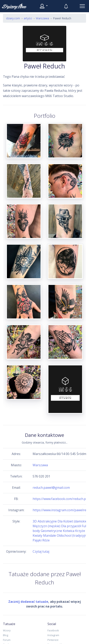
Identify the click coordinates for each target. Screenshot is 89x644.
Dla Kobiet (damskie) (73, 521)
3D (35, 521)
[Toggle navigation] (82, 6)
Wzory (7, 630)
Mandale (50, 535)
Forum (7, 640)
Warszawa (40, 465)
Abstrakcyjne (47, 521)
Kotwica (69, 531)
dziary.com (13, 18)
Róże (46, 540)
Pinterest (53, 640)
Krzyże (80, 531)
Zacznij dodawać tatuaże (28, 602)
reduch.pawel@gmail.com (51, 488)
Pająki (37, 540)
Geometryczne (51, 531)
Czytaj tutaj (41, 551)
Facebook (53, 630)
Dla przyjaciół (71, 526)
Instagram (53, 635)
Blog (6, 635)
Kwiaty (37, 535)
